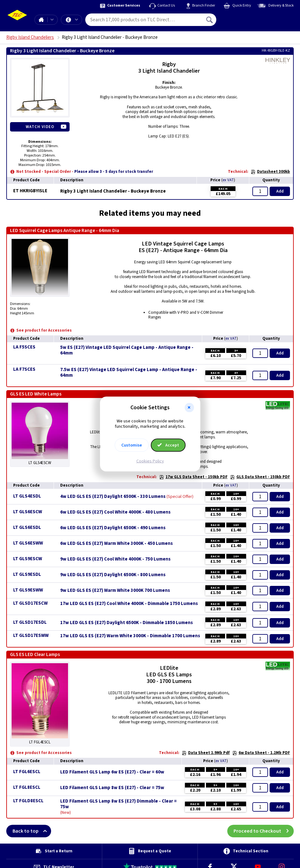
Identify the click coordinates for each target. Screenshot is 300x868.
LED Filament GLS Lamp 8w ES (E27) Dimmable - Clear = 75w (118, 804)
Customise (132, 445)
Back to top (32, 831)
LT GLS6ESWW (28, 543)
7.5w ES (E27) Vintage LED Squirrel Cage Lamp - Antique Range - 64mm (129, 373)
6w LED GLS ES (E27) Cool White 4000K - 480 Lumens (115, 512)
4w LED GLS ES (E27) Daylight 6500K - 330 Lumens (113, 497)
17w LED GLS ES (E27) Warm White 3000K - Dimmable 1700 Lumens (130, 636)
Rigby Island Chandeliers (30, 37)
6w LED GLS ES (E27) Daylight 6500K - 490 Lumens (113, 528)
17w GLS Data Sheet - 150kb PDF (193, 477)
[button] (189, 408)
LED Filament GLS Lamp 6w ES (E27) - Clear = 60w (112, 772)
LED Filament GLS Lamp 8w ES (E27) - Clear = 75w (112, 788)
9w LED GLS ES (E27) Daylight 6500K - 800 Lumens (113, 575)
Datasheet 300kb (270, 172)
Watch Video (40, 127)
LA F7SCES (24, 369)
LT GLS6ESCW (28, 512)
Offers (76, 20)
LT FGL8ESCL (27, 787)
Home (41, 20)
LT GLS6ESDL (27, 527)
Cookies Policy (150, 461)
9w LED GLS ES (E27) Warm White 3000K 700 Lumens (115, 591)
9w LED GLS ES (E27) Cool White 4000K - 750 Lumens (115, 559)
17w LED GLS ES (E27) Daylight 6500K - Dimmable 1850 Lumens (126, 623)
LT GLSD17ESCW (30, 603)
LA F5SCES (24, 347)
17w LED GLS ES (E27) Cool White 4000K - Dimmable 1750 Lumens (129, 604)
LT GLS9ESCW (28, 559)
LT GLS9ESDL (27, 574)
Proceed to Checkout (264, 831)
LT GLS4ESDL (27, 496)
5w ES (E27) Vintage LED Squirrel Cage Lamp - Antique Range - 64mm (127, 350)
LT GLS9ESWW (28, 590)
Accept (168, 445)
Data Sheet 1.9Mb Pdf (206, 753)
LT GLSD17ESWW (31, 635)
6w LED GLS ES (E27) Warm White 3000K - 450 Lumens (116, 544)
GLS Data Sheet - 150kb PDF (260, 477)
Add (280, 191)
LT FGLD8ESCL (28, 801)
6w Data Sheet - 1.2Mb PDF (261, 753)
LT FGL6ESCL (27, 772)
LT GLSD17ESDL (30, 622)
